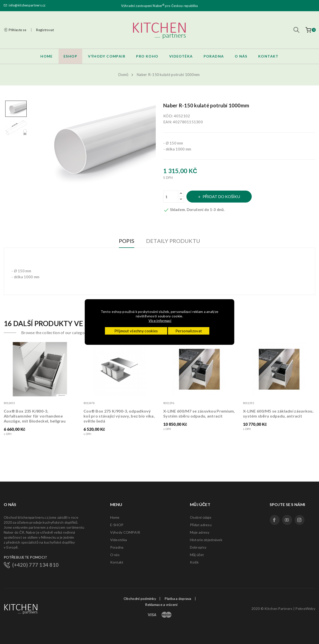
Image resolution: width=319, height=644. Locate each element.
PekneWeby (305, 608)
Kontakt (117, 562)
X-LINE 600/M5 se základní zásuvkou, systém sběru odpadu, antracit (278, 413)
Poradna (117, 547)
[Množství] (171, 197)
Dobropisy (198, 547)
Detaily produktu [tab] (175, 241)
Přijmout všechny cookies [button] (136, 331)
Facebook (275, 520)
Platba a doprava (178, 599)
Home (115, 517)
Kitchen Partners (278, 608)
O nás (115, 555)
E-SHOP (117, 525)
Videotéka (119, 540)
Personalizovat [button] (189, 331)
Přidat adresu (201, 525)
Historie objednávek (206, 540)
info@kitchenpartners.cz (25, 5)
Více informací (160, 321)
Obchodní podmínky (140, 599)
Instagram (300, 520)
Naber (159, 5)
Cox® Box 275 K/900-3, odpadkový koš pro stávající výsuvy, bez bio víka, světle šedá (119, 416)
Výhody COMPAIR (125, 532)
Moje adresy (200, 532)
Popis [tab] (124, 241)
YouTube (287, 520)
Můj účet (197, 555)
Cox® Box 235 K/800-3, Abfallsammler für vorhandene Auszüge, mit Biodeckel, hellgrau (35, 416)
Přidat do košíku (223, 196)
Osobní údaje (201, 517)
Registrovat (45, 30)
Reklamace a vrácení (161, 605)
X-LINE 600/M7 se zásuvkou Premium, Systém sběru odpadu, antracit (199, 413)
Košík (194, 562)
